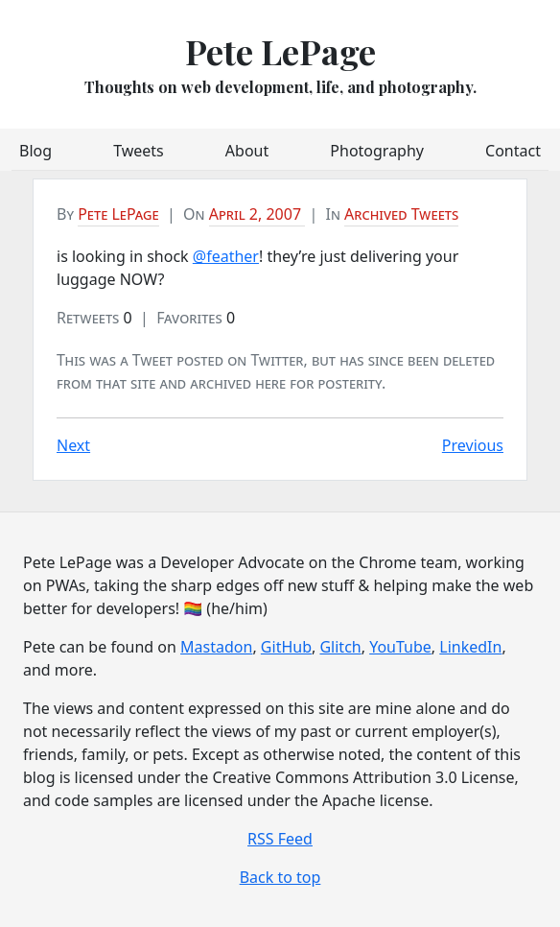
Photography (377, 151)
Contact (513, 151)
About (247, 151)
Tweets (139, 151)
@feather (226, 256)
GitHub (286, 647)
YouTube (400, 647)
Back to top (280, 877)
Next (73, 445)
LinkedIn (470, 647)
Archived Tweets (401, 214)
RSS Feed (280, 839)
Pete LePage (280, 51)
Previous (473, 445)
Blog (35, 151)
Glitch (340, 647)
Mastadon (216, 647)
